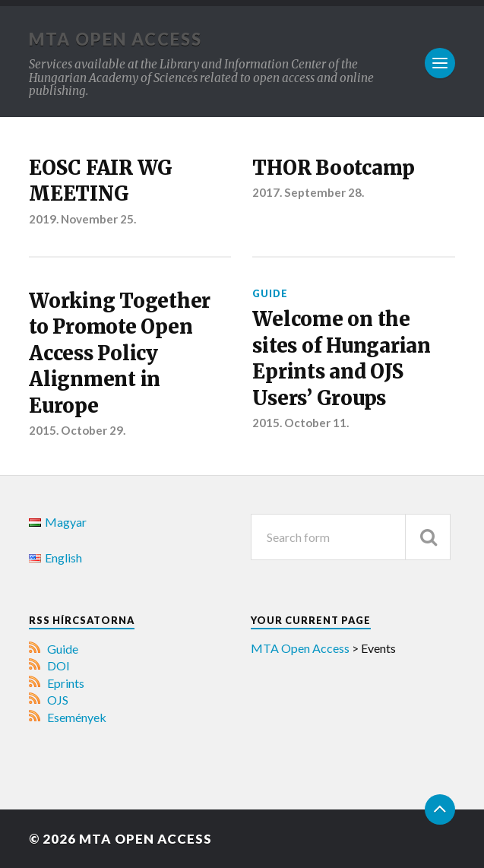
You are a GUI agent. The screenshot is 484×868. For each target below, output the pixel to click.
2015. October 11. (301, 423)
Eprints (66, 683)
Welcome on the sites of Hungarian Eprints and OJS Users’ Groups (341, 358)
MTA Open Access (115, 39)
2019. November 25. (82, 219)
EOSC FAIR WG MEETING (101, 181)
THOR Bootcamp (334, 168)
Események (77, 717)
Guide (270, 293)
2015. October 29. (77, 430)
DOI (59, 665)
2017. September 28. (308, 192)
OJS (58, 700)
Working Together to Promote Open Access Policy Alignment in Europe (120, 353)
